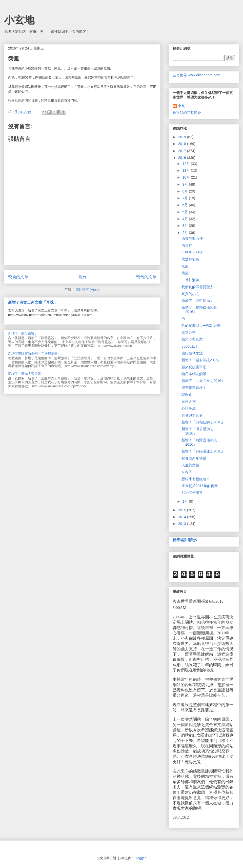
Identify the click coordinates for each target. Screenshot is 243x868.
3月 (186, 226)
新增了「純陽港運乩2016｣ (202, 451)
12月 (186, 164)
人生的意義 (190, 465)
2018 (183, 144)
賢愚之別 (189, 401)
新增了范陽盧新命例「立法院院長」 (34, 354)
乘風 (185, 273)
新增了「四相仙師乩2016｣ (202, 422)
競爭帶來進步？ (194, 388)
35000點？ (190, 346)
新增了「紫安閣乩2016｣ (200, 360)
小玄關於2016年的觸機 (200, 486)
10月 (186, 177)
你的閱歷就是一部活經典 (201, 326)
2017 (183, 151)
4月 (186, 219)
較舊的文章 (146, 277)
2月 (186, 233)
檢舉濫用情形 (185, 540)
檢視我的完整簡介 (187, 113)
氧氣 (185, 266)
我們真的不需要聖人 (197, 287)
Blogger (140, 858)
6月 (186, 205)
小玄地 (19, 20)
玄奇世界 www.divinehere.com (196, 75)
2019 (183, 137)
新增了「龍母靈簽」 (23, 333)
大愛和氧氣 (190, 259)
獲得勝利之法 (192, 353)
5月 (186, 212)
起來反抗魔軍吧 (194, 367)
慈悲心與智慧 (192, 339)
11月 (186, 171)
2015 (183, 510)
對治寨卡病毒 (192, 493)
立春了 (187, 472)
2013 (183, 524)
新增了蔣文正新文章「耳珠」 (33, 302)
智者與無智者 (192, 415)
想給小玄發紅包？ (196, 479)
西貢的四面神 (192, 238)
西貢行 (187, 246)
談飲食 (187, 395)
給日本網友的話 (194, 374)
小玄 (181, 106)
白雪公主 (189, 332)
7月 (186, 198)
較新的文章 (18, 277)
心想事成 (189, 408)
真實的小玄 (190, 294)
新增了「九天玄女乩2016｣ (202, 381)
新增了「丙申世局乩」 (199, 301)
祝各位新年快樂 (194, 458)
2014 (183, 517)
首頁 (82, 277)
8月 (186, 191)
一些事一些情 (192, 252)
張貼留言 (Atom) (88, 290)
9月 (186, 184)
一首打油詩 (190, 280)
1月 (186, 501)
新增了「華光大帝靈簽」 (26, 374)
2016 (183, 158)
